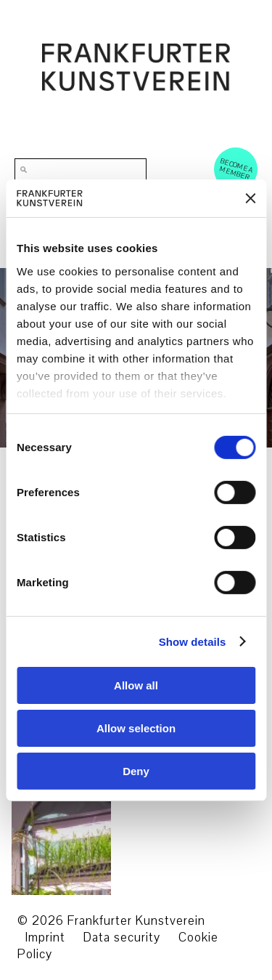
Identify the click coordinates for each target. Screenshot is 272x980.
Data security (122, 938)
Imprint (45, 938)
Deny (136, 770)
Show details (193, 641)
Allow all (136, 685)
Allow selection (136, 728)
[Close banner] (250, 198)
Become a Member (236, 169)
